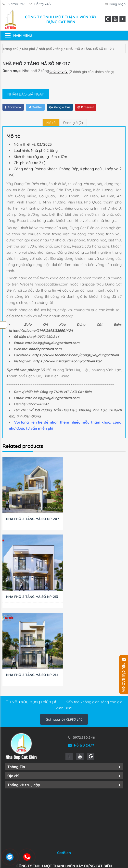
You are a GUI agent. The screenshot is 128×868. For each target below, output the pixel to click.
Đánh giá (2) (73, 123)
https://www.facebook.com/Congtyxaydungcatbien (75, 355)
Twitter (35, 107)
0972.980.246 (15, 4)
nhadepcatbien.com (45, 349)
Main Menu (23, 36)
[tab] (51, 123)
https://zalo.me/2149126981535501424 (41, 331)
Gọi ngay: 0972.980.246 (64, 650)
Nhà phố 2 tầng (51, 49)
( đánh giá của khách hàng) (91, 72)
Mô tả (51, 123)
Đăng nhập (116, 4)
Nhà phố (29, 49)
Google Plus (60, 107)
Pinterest (86, 107)
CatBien (64, 784)
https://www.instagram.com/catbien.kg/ (67, 361)
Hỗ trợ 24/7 (42, 4)
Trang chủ (11, 49)
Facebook (13, 107)
